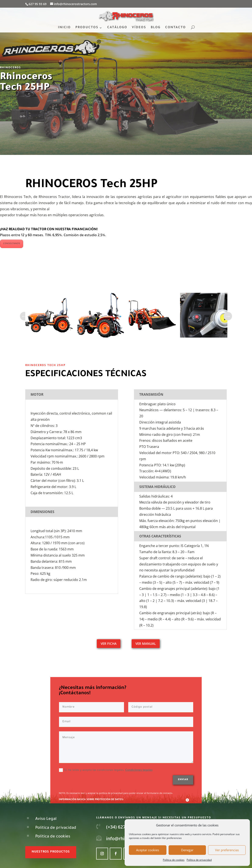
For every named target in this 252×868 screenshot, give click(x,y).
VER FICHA (109, 644)
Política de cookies (174, 860)
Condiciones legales (139, 770)
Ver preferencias (227, 850)
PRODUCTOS (87, 28)
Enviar (183, 780)
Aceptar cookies (148, 850)
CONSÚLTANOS (12, 244)
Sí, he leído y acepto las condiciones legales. (106, 770)
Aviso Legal (46, 819)
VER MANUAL (146, 644)
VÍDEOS (139, 28)
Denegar (187, 850)
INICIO (64, 28)
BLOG (156, 28)
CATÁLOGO (117, 28)
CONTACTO (175, 28)
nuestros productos (51, 852)
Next (228, 316)
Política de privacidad (199, 860)
